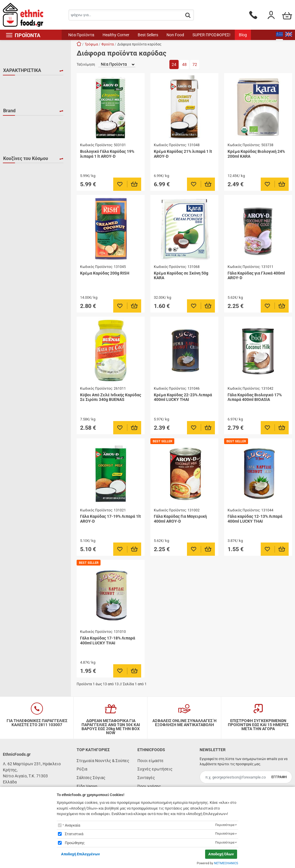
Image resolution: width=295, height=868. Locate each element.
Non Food (175, 35)
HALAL (16, 83)
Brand (9, 130)
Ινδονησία (19, 235)
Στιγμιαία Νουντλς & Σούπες (103, 761)
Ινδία (15, 226)
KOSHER (18, 91)
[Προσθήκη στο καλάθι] (134, 184)
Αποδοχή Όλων (221, 854)
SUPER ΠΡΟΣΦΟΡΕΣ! (211, 35)
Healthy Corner (116, 35)
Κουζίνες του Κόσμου (26, 197)
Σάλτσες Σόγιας (91, 778)
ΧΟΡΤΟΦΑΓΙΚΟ (24, 108)
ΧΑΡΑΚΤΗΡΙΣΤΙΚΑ (22, 70)
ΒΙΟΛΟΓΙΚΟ (21, 99)
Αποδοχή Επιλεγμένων (81, 854)
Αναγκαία (72, 825)
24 (174, 64)
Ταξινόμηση (86, 64)
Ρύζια (82, 769)
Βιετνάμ (18, 210)
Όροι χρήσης (149, 786)
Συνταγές (146, 778)
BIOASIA (18, 150)
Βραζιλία (18, 218)
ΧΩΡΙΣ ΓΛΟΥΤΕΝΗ (26, 116)
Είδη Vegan (87, 786)
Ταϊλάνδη (19, 243)
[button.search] (188, 15)
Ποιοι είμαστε (151, 761)
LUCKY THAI (21, 175)
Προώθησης (75, 843)
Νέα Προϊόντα (81, 35)
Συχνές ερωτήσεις (155, 769)
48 (184, 64)
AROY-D (17, 142)
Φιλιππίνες (20, 251)
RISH (15, 184)
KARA (15, 167)
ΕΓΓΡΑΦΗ (279, 777)
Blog (243, 35)
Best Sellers (148, 35)
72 (195, 64)
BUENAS (18, 159)
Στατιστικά (74, 834)
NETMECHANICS (226, 863)
